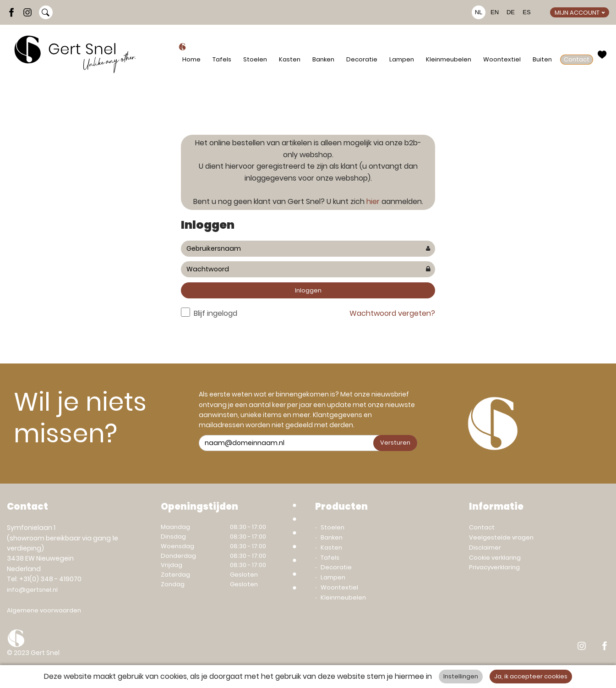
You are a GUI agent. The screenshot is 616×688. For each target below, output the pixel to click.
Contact (577, 59)
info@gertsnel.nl (32, 590)
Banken (323, 59)
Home (191, 59)
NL (479, 12)
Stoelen (255, 59)
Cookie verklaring (495, 558)
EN (495, 12)
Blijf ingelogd (215, 313)
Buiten (542, 59)
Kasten (290, 59)
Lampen (402, 59)
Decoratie (362, 59)
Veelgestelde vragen (501, 537)
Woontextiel (502, 59)
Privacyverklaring (494, 567)
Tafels (222, 59)
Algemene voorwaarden (44, 610)
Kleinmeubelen (449, 59)
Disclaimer (485, 548)
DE (511, 12)
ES (526, 12)
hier (373, 201)
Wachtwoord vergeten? (392, 313)
